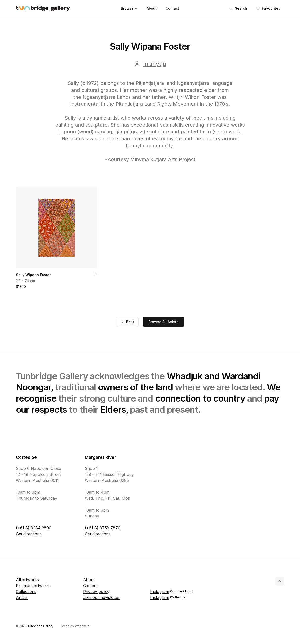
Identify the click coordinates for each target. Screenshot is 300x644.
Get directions (29, 534)
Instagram (172, 592)
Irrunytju (155, 64)
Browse (129, 8)
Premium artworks (33, 586)
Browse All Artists (163, 322)
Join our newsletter (101, 597)
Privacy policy (96, 592)
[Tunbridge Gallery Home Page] (43, 9)
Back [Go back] (127, 322)
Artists (22, 597)
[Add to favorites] (95, 274)
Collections (26, 592)
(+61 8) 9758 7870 (103, 528)
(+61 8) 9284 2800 (34, 528)
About (152, 8)
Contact (172, 8)
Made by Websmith (75, 626)
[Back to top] (280, 581)
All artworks (27, 580)
